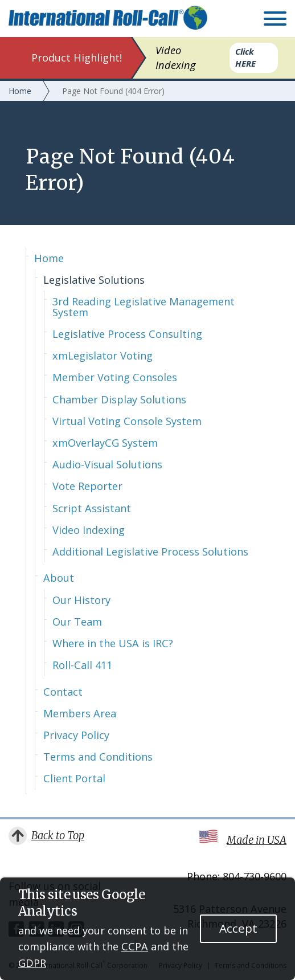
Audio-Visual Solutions (107, 464)
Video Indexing (89, 530)
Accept (238, 928)
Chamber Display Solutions (119, 399)
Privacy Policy (76, 735)
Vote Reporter (87, 486)
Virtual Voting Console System (127, 421)
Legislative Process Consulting (127, 334)
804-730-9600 (255, 876)
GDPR (32, 963)
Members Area (80, 713)
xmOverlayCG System (105, 443)
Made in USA (257, 840)
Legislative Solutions (94, 280)
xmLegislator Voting (103, 356)
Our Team (77, 622)
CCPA (135, 946)
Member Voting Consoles (115, 377)
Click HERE (245, 57)
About (59, 578)
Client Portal (74, 778)
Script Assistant (92, 508)
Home (49, 258)
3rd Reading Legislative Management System (144, 307)
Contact (63, 692)
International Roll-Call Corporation (108, 18)
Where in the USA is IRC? (113, 643)
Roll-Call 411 (82, 665)
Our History (81, 600)
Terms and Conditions (98, 757)
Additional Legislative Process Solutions (150, 552)
